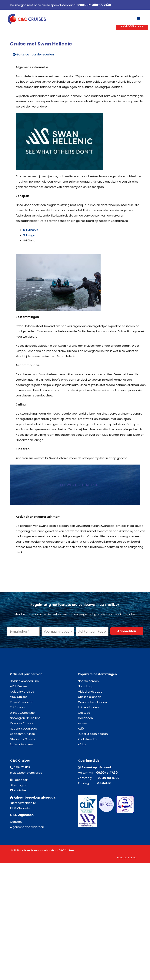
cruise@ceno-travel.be (26, 773)
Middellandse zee (90, 692)
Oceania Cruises (22, 723)
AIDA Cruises (19, 686)
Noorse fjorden (88, 681)
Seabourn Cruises (22, 734)
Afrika (82, 744)
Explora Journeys (22, 744)
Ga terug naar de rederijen (33, 54)
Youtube (20, 790)
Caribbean (85, 718)
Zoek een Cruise (132, 26)
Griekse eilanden (90, 697)
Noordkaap (86, 686)
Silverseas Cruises (23, 739)
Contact (16, 822)
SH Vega (29, 235)
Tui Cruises (18, 707)
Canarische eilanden (92, 702)
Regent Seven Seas (24, 728)
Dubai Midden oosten (93, 734)
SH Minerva (31, 230)
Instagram (21, 785)
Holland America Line (24, 681)
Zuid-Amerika (87, 739)
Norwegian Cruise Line (25, 718)
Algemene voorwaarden (27, 827)
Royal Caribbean (22, 702)
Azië (81, 728)
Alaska (82, 723)
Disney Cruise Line (22, 713)
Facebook (21, 780)
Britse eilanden (88, 707)
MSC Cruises (19, 697)
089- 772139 (22, 767)
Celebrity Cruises (22, 692)
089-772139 (101, 5)
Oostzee (84, 713)
